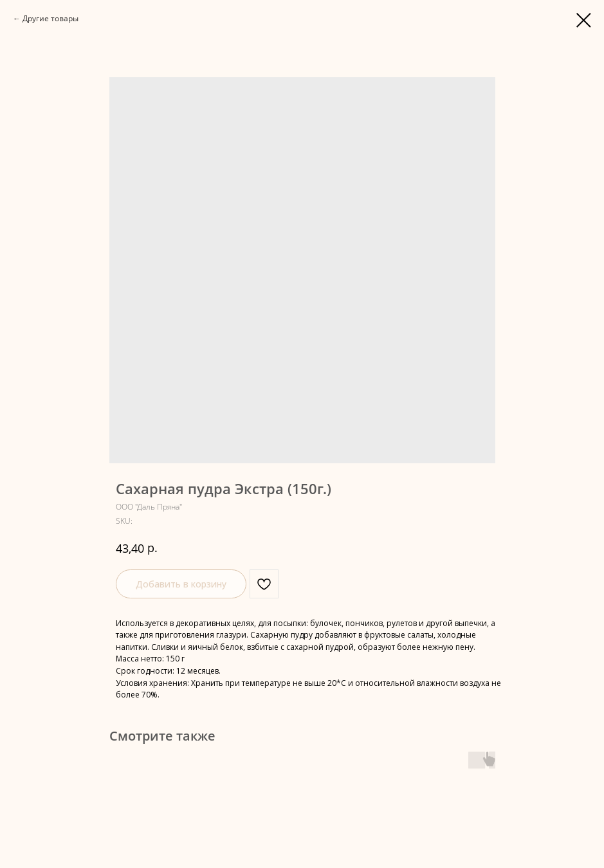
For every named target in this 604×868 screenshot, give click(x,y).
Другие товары (50, 18)
